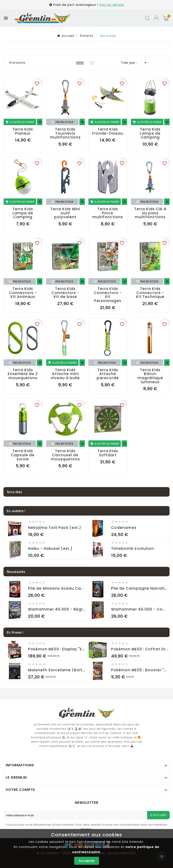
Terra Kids (14, 492)
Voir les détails (112, 5)
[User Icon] (156, 18)
